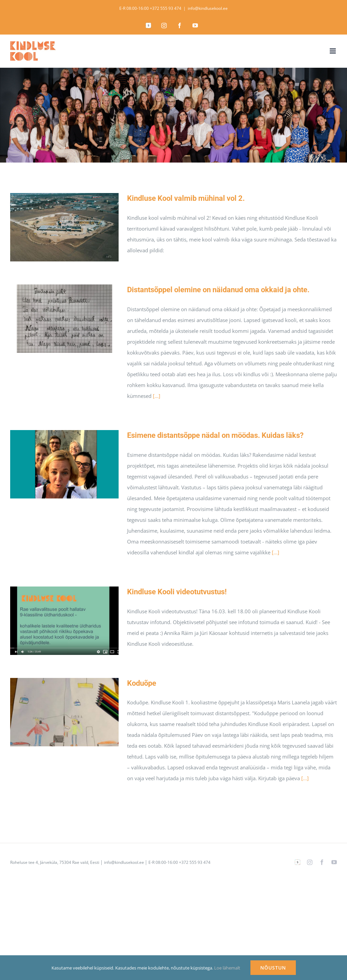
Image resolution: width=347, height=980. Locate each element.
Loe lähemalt (227, 968)
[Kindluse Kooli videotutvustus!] (64, 621)
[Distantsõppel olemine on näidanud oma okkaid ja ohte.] (64, 319)
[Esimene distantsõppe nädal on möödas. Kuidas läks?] (64, 464)
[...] (157, 396)
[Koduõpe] (64, 712)
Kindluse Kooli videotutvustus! (177, 592)
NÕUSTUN (273, 968)
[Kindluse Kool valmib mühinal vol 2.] (64, 227)
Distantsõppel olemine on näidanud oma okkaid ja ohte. (218, 290)
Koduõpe (142, 683)
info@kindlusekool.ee (208, 8)
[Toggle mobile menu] (333, 51)
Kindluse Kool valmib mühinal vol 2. (186, 198)
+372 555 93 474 (166, 8)
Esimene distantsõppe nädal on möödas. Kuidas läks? (215, 435)
